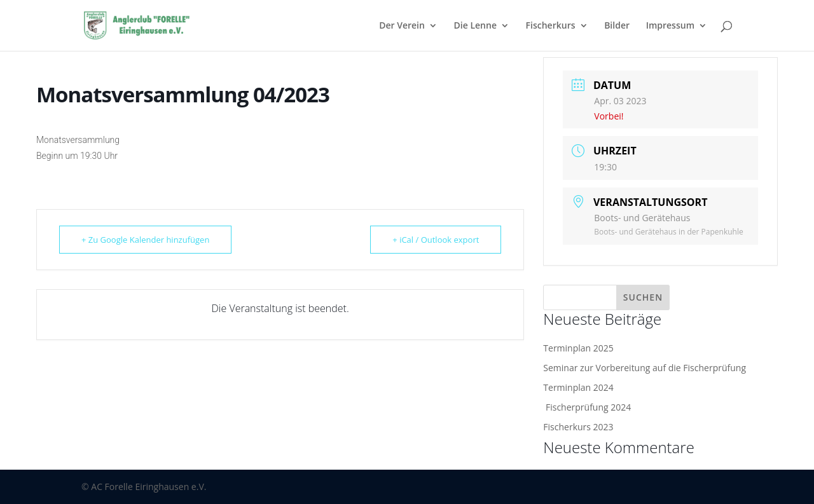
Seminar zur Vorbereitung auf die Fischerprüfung (645, 368)
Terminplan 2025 (578, 348)
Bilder (617, 26)
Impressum (670, 26)
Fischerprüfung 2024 (587, 407)
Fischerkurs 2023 (578, 427)
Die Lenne (475, 26)
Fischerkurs (551, 26)
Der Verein (402, 26)
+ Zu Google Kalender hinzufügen (145, 240)
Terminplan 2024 (578, 387)
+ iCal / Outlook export (436, 240)
